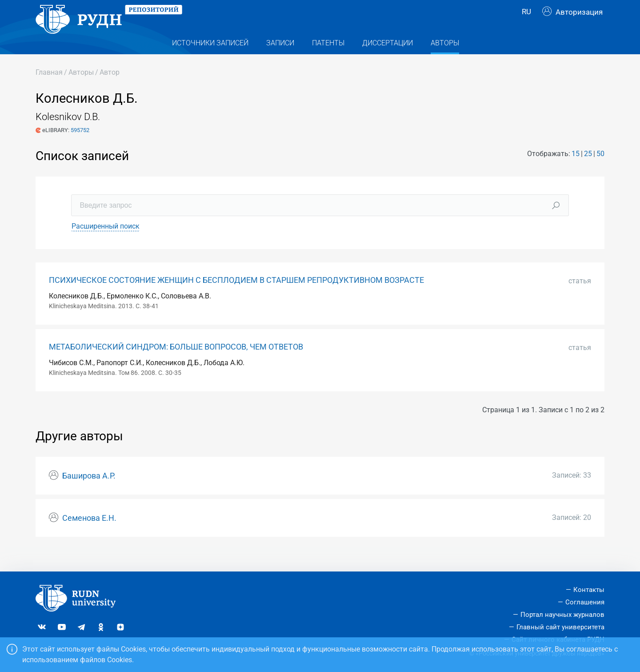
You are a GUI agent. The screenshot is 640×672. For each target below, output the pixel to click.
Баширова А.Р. (89, 493)
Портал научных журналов (562, 615)
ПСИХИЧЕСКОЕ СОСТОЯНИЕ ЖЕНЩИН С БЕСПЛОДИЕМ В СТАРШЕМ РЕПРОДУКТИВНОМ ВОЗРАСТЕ (236, 298)
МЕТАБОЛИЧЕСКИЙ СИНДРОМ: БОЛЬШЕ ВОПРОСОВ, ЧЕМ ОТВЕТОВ (176, 364)
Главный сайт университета (560, 627)
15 (576, 171)
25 (588, 171)
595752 (80, 147)
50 (600, 171)
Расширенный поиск (106, 243)
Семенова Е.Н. (89, 535)
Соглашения (585, 602)
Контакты (589, 590)
